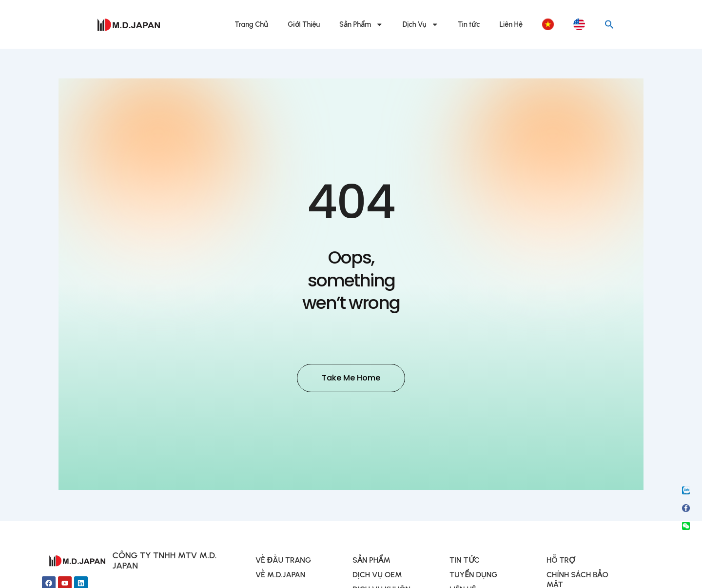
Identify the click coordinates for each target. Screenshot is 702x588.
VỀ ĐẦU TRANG (283, 561)
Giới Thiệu (304, 24)
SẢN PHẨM (371, 561)
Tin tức (469, 24)
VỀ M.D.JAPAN (280, 576)
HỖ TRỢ (561, 561)
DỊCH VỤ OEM (377, 576)
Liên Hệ (511, 24)
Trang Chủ (252, 24)
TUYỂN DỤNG (474, 576)
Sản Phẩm (361, 25)
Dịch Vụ (420, 25)
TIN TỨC (465, 561)
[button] (609, 24)
